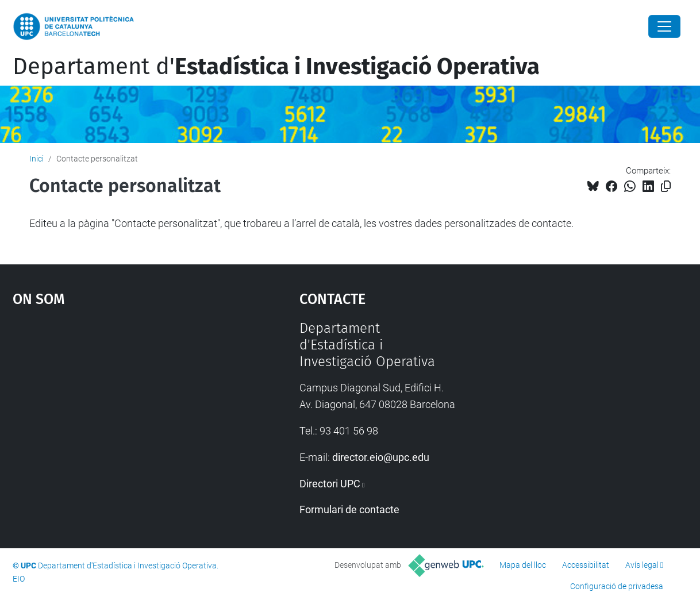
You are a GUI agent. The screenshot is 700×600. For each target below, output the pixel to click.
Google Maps (121, 406)
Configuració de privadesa (617, 586)
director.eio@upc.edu (381, 457)
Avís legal (642, 565)
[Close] (664, 26)
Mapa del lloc (523, 565)
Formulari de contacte (349, 509)
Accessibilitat (586, 565)
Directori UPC (330, 484)
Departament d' (276, 67)
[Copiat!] (666, 186)
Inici (36, 159)
